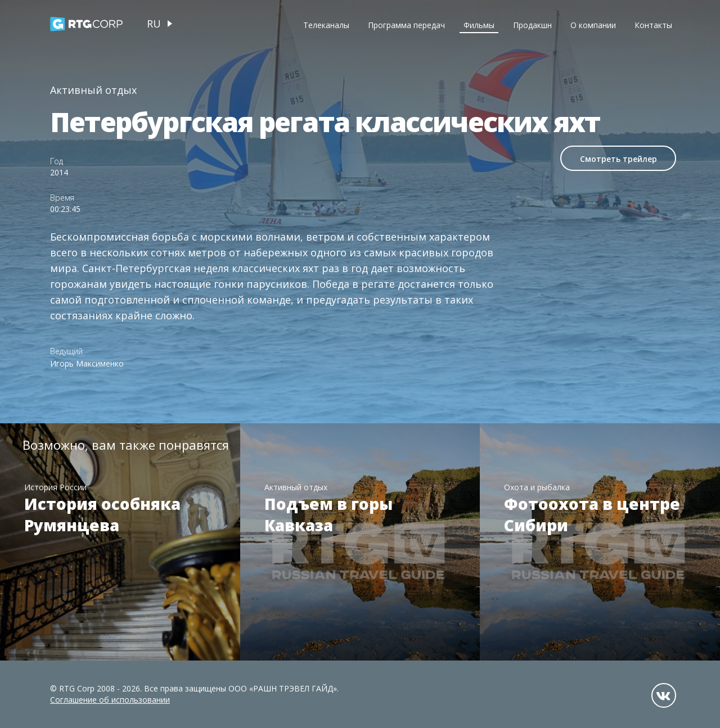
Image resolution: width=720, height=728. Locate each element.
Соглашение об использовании (110, 700)
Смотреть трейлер (618, 159)
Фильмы (479, 25)
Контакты (653, 25)
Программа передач (406, 25)
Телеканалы (326, 25)
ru (154, 24)
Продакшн (532, 25)
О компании (593, 25)
